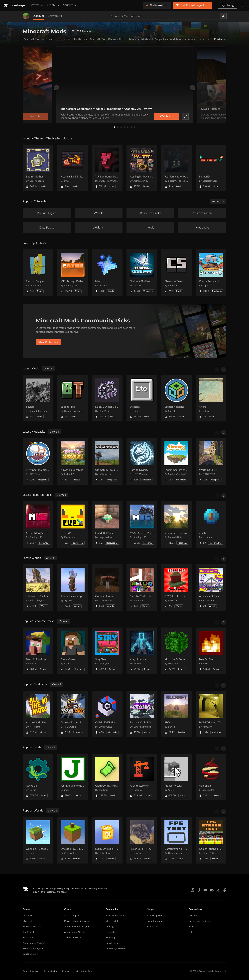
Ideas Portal (112, 921)
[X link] (218, 890)
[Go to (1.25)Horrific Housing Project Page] (176, 588)
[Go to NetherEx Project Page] (211, 168)
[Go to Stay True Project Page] (107, 651)
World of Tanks (30, 954)
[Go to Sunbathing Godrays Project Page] (176, 524)
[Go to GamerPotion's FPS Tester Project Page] (176, 840)
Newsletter (111, 932)
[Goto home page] (14, 5)
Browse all (218, 202)
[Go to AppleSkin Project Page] (211, 777)
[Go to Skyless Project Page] (38, 398)
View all (48, 369)
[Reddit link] (224, 890)
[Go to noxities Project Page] (211, 524)
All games (27, 916)
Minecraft (28, 921)
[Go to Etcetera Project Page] (142, 398)
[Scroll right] (224, 370)
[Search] (223, 16)
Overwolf (193, 916)
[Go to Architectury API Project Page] (142, 777)
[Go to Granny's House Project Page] (107, 588)
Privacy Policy (50, 971)
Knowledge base (156, 916)
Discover (38, 16)
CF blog (110, 927)
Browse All (55, 16)
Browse (37, 5)
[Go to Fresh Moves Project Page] (73, 651)
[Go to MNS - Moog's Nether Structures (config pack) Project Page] (38, 524)
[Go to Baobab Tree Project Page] (73, 398)
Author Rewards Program (77, 927)
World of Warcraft (32, 927)
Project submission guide (77, 921)
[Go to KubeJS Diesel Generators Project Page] (107, 398)
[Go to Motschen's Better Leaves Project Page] (176, 651)
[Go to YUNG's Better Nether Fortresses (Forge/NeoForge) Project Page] (107, 168)
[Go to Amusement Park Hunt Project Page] (211, 588)
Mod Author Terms (85, 971)
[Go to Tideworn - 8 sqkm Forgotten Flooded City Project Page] (38, 588)
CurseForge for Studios (200, 921)
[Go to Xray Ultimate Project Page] (142, 651)
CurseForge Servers (116, 949)
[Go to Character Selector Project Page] (176, 273)
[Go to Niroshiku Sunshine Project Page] (73, 461)
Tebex (192, 927)
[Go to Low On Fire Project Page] (211, 651)
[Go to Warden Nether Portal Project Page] (176, 168)
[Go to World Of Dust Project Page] (211, 461)
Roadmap (111, 938)
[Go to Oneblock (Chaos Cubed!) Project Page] (38, 840)
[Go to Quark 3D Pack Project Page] (107, 524)
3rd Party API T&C (74, 938)
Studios (70, 5)
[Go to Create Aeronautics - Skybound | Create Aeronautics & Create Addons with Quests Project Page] (211, 273)
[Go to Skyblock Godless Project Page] (142, 273)
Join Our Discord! (115, 916)
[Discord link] (212, 890)
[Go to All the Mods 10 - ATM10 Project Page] (38, 714)
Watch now (167, 116)
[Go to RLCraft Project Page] (176, 714)
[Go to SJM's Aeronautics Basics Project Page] (38, 461)
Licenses (66, 971)
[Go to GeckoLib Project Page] (38, 777)
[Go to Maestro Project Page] (107, 273)
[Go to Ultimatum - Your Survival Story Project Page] (107, 461)
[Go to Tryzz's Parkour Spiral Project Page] (73, 588)
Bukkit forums (113, 943)
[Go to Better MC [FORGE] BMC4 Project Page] (142, 714)
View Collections (48, 342)
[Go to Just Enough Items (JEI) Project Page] (73, 777)
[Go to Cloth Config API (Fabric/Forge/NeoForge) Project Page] (107, 777)
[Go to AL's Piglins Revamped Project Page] (142, 168)
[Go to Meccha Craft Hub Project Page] (142, 588)
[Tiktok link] (199, 890)
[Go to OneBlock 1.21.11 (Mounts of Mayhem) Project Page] (73, 840)
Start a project (72, 916)
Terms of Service (31, 971)
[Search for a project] (164, 16)
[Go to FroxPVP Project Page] (73, 524)
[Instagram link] (193, 890)
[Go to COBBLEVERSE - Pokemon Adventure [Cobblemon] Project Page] (107, 714)
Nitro (191, 932)
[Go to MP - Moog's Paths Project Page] (73, 273)
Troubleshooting (156, 921)
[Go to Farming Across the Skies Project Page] (176, 461)
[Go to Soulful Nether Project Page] (38, 168)
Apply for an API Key (75, 932)
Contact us (153, 927)
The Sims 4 (28, 932)
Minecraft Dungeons (33, 949)
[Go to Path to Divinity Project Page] (142, 461)
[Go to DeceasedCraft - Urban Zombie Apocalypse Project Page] (73, 714)
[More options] (242, 5)
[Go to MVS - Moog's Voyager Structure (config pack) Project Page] (142, 524)
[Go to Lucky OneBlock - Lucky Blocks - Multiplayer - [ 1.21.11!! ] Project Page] (107, 840)
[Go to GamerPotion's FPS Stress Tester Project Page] (211, 840)
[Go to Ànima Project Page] (211, 398)
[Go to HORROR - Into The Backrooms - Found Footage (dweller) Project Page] (211, 714)
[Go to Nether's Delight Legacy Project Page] (73, 168)
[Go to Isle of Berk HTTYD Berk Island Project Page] (142, 840)
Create (53, 5)
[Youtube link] (205, 890)
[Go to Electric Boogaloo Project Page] (38, 273)
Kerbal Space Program (34, 943)
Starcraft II (28, 938)
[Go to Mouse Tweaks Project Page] (176, 777)
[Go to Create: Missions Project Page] (176, 398)
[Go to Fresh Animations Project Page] (38, 651)
